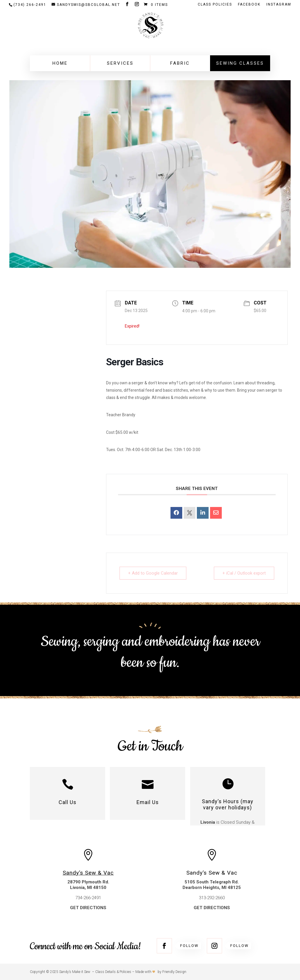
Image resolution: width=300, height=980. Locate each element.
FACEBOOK (249, 5)
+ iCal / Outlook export (244, 573)
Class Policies (215, 5)
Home (60, 63)
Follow (189, 946)
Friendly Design (174, 972)
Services (120, 63)
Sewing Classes (240, 63)
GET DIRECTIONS (88, 908)
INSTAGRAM (279, 5)
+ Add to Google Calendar (153, 573)
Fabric (180, 63)
